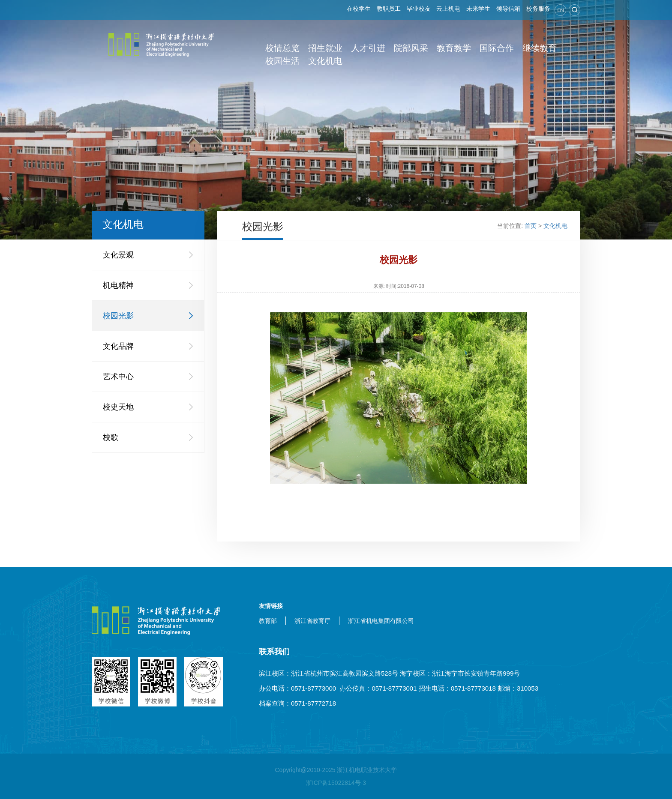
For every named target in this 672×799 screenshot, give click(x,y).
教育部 (268, 621)
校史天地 (118, 407)
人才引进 (368, 48)
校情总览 (282, 48)
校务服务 (538, 9)
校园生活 (282, 61)
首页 (531, 226)
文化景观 (118, 255)
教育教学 (454, 48)
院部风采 (411, 48)
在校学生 (359, 9)
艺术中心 (118, 377)
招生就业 (325, 48)
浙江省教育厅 (312, 621)
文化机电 (325, 61)
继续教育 (540, 48)
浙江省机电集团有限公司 (381, 621)
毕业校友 (419, 9)
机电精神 (118, 285)
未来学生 (478, 9)
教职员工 (389, 9)
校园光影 (118, 316)
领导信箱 (508, 9)
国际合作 (497, 48)
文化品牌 (118, 346)
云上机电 (448, 9)
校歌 (111, 437)
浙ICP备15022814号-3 (336, 783)
